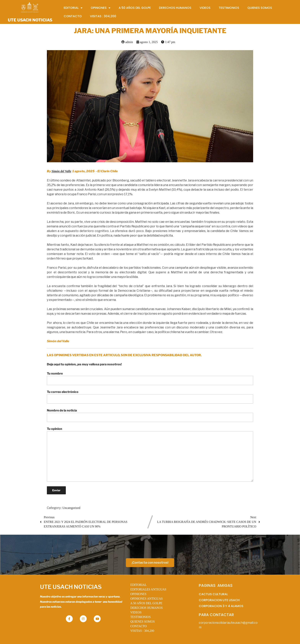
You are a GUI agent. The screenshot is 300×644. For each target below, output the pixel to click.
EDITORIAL (138, 585)
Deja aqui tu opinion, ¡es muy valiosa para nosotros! (84, 364)
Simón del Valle (61, 171)
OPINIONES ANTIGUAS (146, 599)
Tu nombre (150, 378)
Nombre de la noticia (150, 415)
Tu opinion (150, 454)
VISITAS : (142, 631)
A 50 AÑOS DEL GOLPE (146, 603)
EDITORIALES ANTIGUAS (148, 589)
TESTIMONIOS (141, 617)
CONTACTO (139, 626)
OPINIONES (138, 594)
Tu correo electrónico (150, 397)
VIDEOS (136, 612)
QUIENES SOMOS (143, 622)
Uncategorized (71, 508)
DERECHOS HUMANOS (146, 608)
